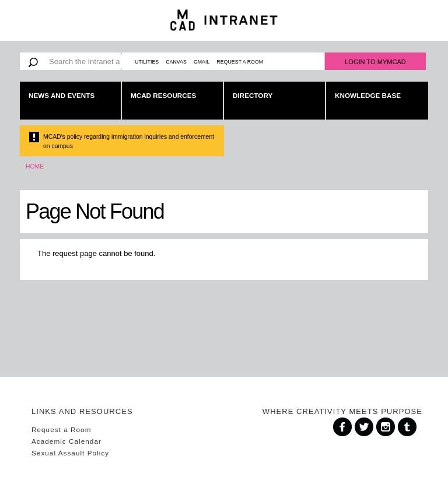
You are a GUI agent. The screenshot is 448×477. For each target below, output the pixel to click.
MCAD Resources (163, 95)
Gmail (202, 62)
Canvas (176, 62)
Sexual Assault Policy (70, 453)
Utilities (147, 62)
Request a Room (240, 62)
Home (35, 166)
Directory (253, 95)
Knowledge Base (368, 95)
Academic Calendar (66, 441)
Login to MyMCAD (375, 62)
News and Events (62, 95)
